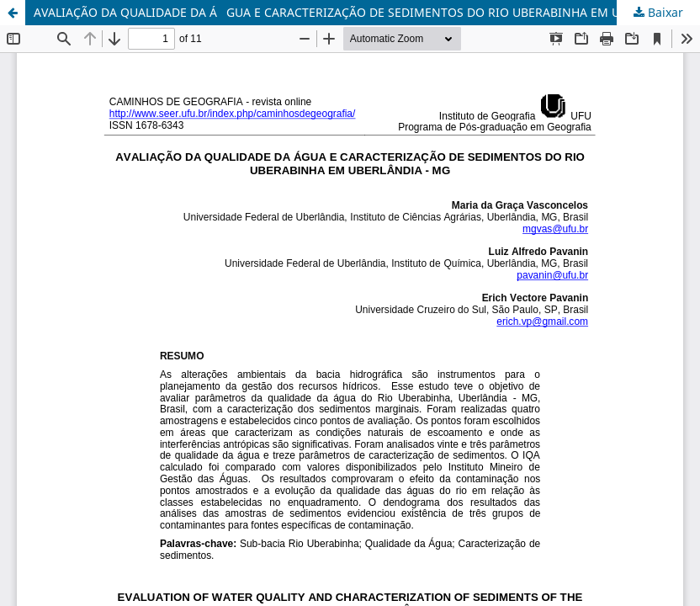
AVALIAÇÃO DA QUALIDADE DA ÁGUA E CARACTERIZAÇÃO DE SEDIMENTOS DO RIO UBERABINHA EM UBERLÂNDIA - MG (367, 12)
